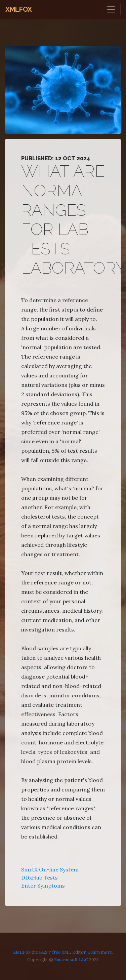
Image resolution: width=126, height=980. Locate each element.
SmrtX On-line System (50, 869)
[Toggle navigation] (111, 9)
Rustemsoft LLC (71, 960)
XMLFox (19, 9)
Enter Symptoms (43, 886)
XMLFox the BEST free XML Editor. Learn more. (63, 952)
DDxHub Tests (39, 877)
